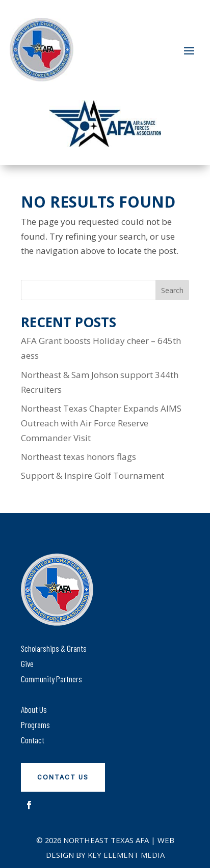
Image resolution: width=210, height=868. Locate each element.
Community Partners (51, 679)
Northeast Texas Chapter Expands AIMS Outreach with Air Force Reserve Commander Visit (101, 423)
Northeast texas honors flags (78, 457)
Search (172, 290)
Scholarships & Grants (54, 648)
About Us (34, 709)
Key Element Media (126, 855)
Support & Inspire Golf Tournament (93, 475)
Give (27, 663)
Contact (33, 740)
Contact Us (63, 777)
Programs (35, 725)
